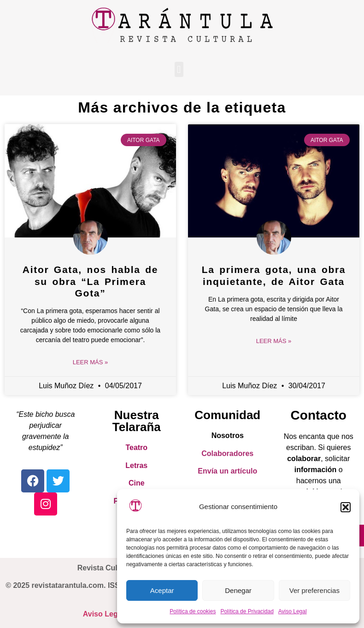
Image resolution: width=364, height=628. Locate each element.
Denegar (238, 590)
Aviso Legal (293, 611)
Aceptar (162, 590)
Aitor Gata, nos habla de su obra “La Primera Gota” (90, 281)
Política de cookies (193, 611)
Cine (137, 483)
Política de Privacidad (247, 611)
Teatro (136, 447)
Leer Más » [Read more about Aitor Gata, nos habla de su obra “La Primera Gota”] (91, 362)
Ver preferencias (314, 590)
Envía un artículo (227, 471)
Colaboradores (227, 453)
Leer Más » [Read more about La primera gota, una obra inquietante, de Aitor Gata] (274, 341)
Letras (136, 465)
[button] (346, 507)
